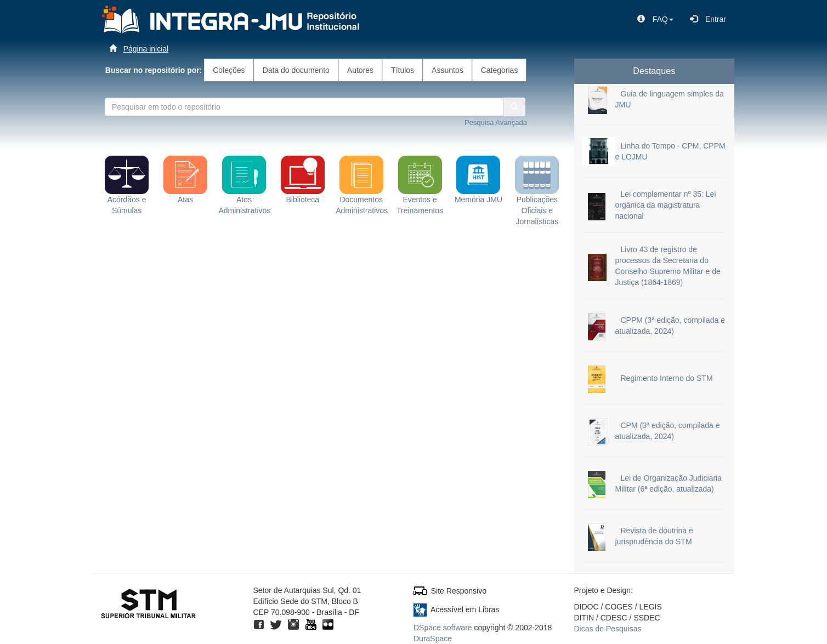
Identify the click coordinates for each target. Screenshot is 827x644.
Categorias (500, 70)
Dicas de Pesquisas (608, 629)
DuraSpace (433, 639)
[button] (655, 19)
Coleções (229, 70)
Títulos (403, 70)
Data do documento (296, 70)
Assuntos (448, 70)
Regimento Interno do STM (667, 378)
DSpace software (443, 628)
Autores (360, 70)
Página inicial (146, 49)
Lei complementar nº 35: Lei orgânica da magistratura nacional (666, 205)
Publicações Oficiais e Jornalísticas (537, 197)
